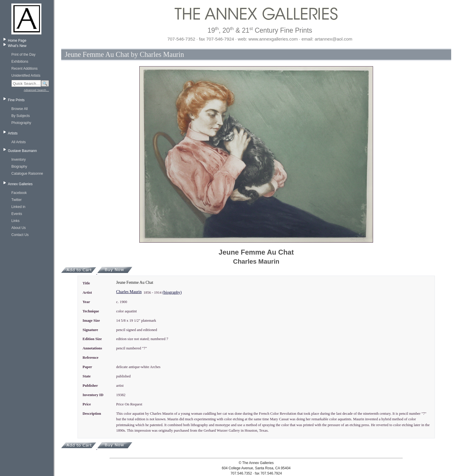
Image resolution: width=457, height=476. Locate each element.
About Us (19, 228)
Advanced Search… (36, 90)
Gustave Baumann (22, 151)
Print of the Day (23, 55)
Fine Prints (16, 100)
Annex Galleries (20, 184)
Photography (21, 123)
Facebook (19, 193)
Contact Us (20, 235)
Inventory (19, 160)
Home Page (17, 41)
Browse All (20, 109)
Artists (13, 133)
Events (17, 214)
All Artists (19, 142)
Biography (19, 167)
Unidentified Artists (26, 76)
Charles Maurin (129, 292)
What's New (17, 46)
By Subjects (21, 116)
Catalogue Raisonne (27, 174)
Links (15, 221)
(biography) (172, 292)
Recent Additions (24, 69)
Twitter (16, 200)
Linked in (18, 207)
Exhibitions (20, 62)
